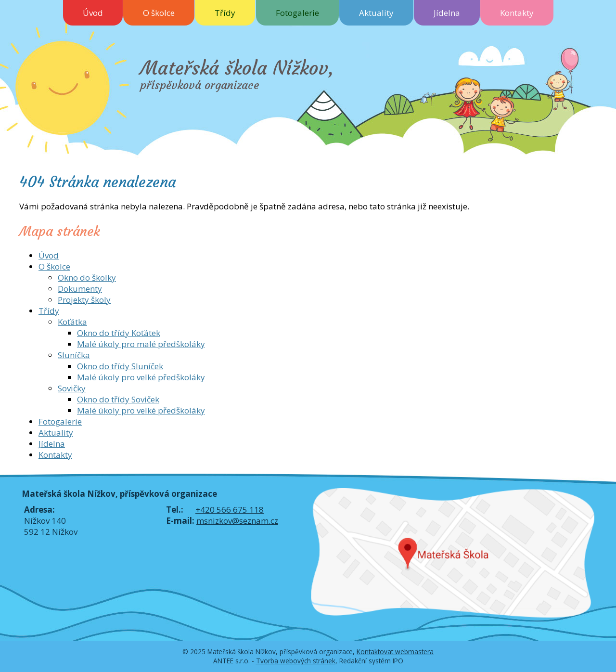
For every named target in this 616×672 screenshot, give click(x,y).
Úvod (93, 13)
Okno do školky (87, 278)
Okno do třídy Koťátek (119, 333)
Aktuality (376, 13)
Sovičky (72, 388)
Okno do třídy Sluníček (120, 366)
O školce (159, 13)
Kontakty (517, 13)
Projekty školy (84, 300)
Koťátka (72, 322)
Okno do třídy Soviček (118, 399)
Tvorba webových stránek (296, 661)
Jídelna (447, 13)
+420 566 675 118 (230, 510)
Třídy (225, 13)
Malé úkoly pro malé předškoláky (141, 344)
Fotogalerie (297, 13)
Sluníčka (74, 355)
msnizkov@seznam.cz (237, 521)
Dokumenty (80, 289)
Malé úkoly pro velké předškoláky (141, 377)
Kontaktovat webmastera (395, 652)
